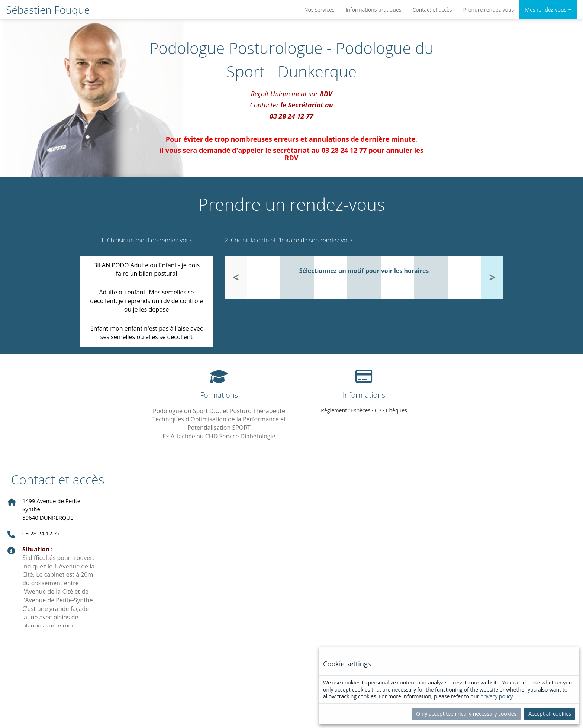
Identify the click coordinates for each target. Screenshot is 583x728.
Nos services (319, 9)
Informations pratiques (373, 9)
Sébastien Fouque (48, 10)
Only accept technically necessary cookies (466, 714)
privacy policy (497, 696)
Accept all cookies (550, 714)
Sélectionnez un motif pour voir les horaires (364, 271)
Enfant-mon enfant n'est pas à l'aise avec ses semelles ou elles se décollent (147, 333)
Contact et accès (432, 9)
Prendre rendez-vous (489, 9)
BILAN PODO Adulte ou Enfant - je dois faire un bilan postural (146, 269)
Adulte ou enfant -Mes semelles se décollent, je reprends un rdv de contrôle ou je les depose (146, 301)
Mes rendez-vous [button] (548, 9)
